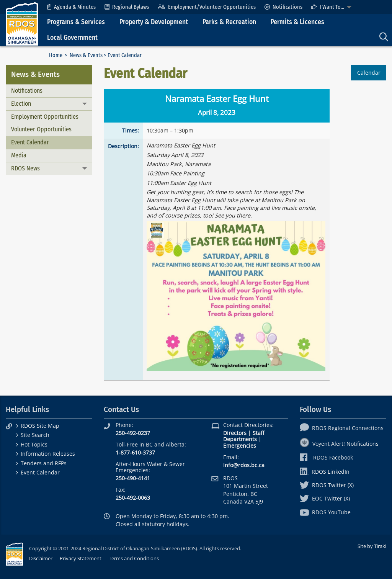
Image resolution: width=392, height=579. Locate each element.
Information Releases (48, 454)
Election (21, 104)
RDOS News (25, 168)
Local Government (72, 38)
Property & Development (154, 22)
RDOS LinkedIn (325, 472)
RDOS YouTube (325, 512)
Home (56, 55)
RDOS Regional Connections (342, 428)
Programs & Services (76, 22)
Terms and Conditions (134, 558)
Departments (240, 439)
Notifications (283, 7)
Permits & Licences (297, 22)
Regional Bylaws (127, 7)
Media (19, 155)
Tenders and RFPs (44, 463)
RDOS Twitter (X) (327, 485)
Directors (235, 433)
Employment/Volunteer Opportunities (207, 7)
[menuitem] (71, 7)
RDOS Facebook (326, 457)
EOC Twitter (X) (325, 498)
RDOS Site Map (40, 426)
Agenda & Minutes (71, 7)
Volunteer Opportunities (41, 129)
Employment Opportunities (45, 117)
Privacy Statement (81, 558)
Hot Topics (34, 444)
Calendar (369, 73)
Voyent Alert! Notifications (339, 444)
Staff (258, 433)
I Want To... (328, 7)
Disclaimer (41, 558)
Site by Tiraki (372, 546)
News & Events (86, 55)
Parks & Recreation (229, 22)
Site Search (35, 435)
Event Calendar (30, 142)
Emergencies (240, 446)
